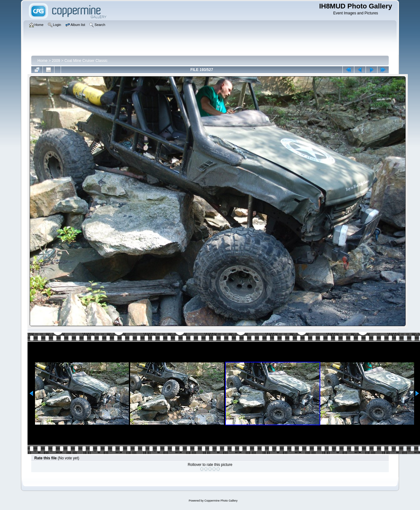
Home (43, 61)
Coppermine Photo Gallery (221, 501)
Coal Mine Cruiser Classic (86, 61)
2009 (56, 61)
